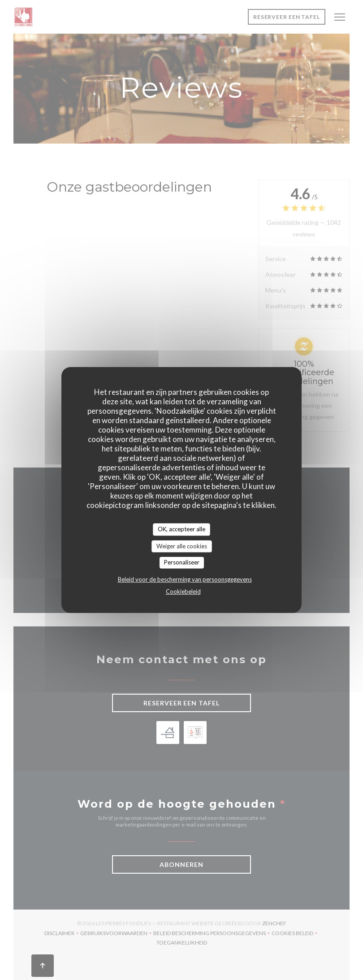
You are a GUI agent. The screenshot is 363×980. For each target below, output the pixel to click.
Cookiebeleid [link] (183, 591)
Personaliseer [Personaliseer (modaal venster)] (182, 562)
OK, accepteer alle (181, 529)
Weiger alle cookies (182, 546)
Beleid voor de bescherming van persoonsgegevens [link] (185, 579)
